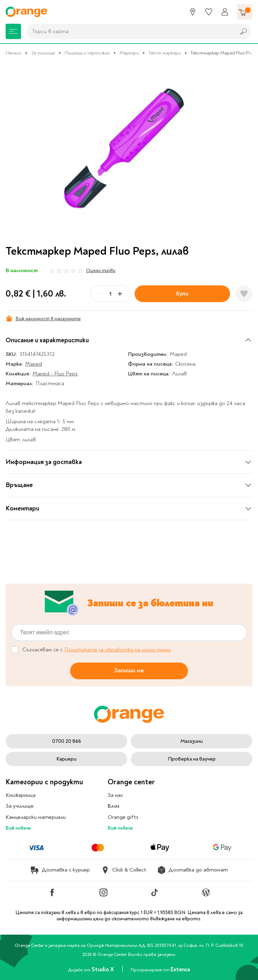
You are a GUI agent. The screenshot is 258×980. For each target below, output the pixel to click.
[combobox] (129, 31)
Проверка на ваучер (192, 759)
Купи (182, 294)
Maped (34, 364)
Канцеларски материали (36, 817)
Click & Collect (124, 870)
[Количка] (245, 12)
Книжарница (21, 795)
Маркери (129, 53)
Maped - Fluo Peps (55, 374)
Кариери (66, 759)
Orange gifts (123, 817)
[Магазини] (193, 12)
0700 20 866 (67, 741)
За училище (43, 53)
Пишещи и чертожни (87, 53)
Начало (13, 53)
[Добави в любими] (244, 294)
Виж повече (18, 828)
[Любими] (209, 12)
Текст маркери (165, 53)
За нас (115, 795)
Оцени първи (101, 271)
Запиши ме (129, 670)
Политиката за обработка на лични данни (118, 650)
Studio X (103, 969)
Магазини (192, 741)
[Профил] (225, 12)
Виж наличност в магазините (43, 319)
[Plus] (120, 294)
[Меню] (13, 31)
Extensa (180, 969)
